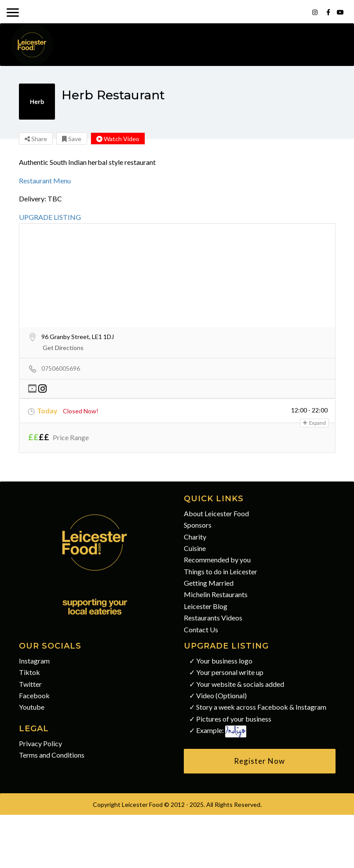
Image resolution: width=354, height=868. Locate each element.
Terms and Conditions (52, 755)
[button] (260, 761)
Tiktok (29, 672)
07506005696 (61, 368)
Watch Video (118, 139)
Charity (195, 537)
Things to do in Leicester (221, 571)
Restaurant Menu (45, 181)
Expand (314, 423)
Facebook (34, 695)
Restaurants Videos (213, 618)
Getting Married (209, 583)
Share (36, 139)
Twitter (30, 684)
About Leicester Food (216, 513)
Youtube (32, 707)
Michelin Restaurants (216, 594)
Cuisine (195, 548)
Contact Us (201, 629)
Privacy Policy (40, 743)
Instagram (34, 661)
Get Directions (63, 348)
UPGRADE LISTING (50, 217)
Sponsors (198, 525)
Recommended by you (217, 560)
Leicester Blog (206, 606)
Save (72, 139)
